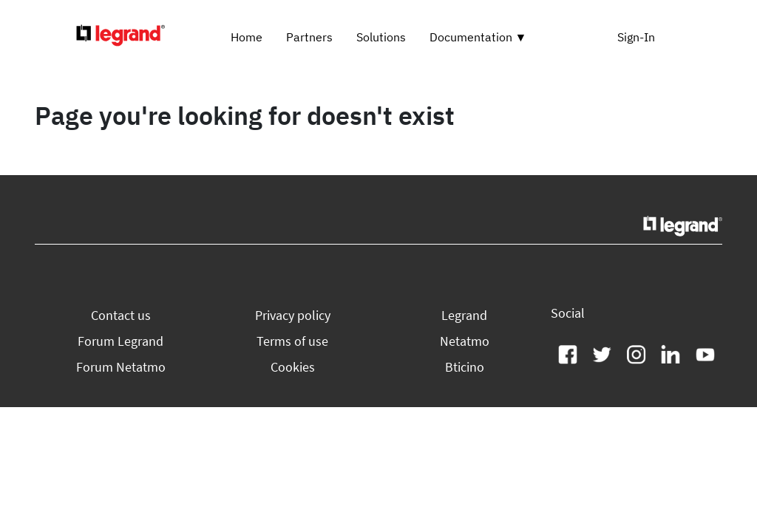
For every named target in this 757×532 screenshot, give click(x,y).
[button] (121, 315)
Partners (309, 37)
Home (247, 37)
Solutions (381, 37)
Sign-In (636, 37)
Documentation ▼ (478, 37)
